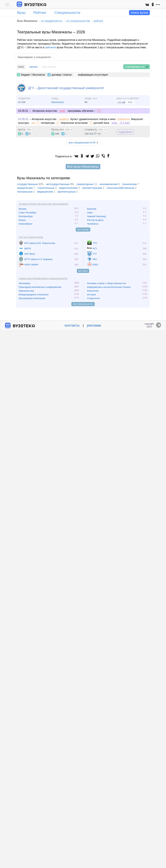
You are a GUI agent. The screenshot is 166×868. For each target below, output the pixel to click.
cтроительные (46, 188)
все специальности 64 (82, 143)
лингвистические (92, 188)
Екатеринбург (26, 216)
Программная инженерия (32, 298)
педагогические (68, 188)
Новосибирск (26, 224)
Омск (90, 213)
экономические (108, 184)
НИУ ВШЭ (30, 254)
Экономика (24, 283)
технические (130, 184)
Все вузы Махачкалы (83, 167)
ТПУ (95, 243)
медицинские (45, 192)
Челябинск (93, 224)
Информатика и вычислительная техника (109, 287)
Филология (93, 291)
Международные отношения (34, 295)
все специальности (83, 304)
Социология (93, 298)
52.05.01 (23, 119)
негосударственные (58, 184)
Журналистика (26, 291)
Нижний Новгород (96, 216)
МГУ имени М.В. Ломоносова (40, 243)
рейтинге (51, 47)
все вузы (83, 271)
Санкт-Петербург (28, 213)
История (91, 295)
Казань (22, 220)
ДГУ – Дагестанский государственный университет (66, 88)
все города (83, 229)
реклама (94, 325)
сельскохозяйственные (120, 188)
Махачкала (58, 102)
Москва (23, 209)
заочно (33, 67)
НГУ (95, 249)
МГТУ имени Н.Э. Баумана (38, 259)
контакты (72, 325)
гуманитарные (85, 184)
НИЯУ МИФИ (31, 265)
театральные (25, 192)
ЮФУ (95, 265)
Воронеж (92, 209)
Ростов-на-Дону (95, 220)
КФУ (95, 259)
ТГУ (95, 254)
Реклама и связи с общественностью (107, 283)
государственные (27, 184)
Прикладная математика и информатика (40, 287)
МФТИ (28, 249)
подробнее (125, 132)
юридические (25, 188)
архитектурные (67, 192)
